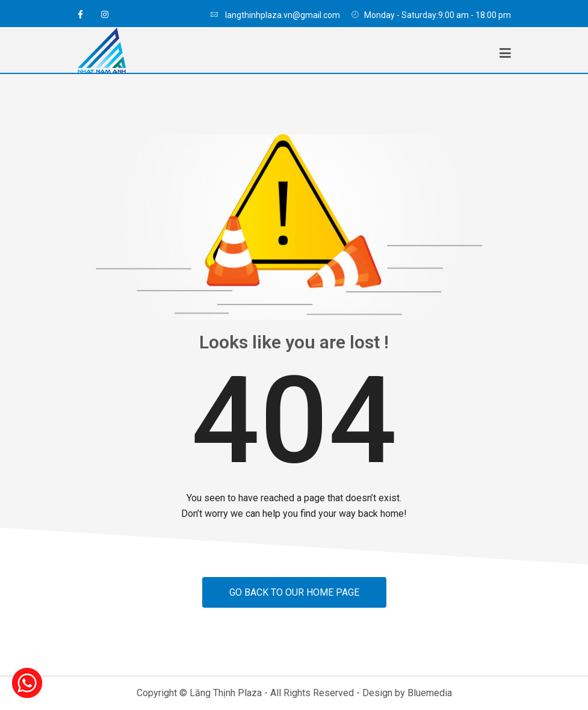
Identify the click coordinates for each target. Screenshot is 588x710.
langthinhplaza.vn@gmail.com (275, 15)
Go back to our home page (294, 592)
